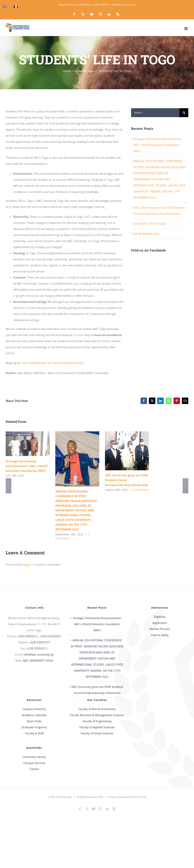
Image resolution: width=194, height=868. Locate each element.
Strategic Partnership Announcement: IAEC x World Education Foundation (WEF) (158, 145)
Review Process (160, 629)
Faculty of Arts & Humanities (97, 709)
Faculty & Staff (34, 733)
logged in (29, 564)
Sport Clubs (34, 721)
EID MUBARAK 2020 (146, 234)
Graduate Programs (34, 727)
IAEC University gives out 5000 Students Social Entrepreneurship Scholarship (127, 480)
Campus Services (34, 763)
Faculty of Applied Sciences (97, 727)
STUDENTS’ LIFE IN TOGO (150, 224)
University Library (34, 757)
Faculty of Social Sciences (97, 733)
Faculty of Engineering (97, 721)
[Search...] (155, 113)
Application (160, 623)
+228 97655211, (37, 648)
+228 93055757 (39, 642)
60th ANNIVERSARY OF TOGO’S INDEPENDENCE (53, 363)
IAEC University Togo (61, 797)
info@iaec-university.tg (123, 5)
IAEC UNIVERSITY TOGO (38, 660)
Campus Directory (34, 709)
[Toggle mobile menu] (186, 29)
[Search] (184, 113)
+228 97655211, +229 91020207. (39, 636)
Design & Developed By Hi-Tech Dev (127, 797)
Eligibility (160, 617)
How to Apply (160, 635)
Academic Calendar (34, 715)
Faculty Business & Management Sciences (97, 715)
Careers (34, 769)
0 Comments (141, 490)
